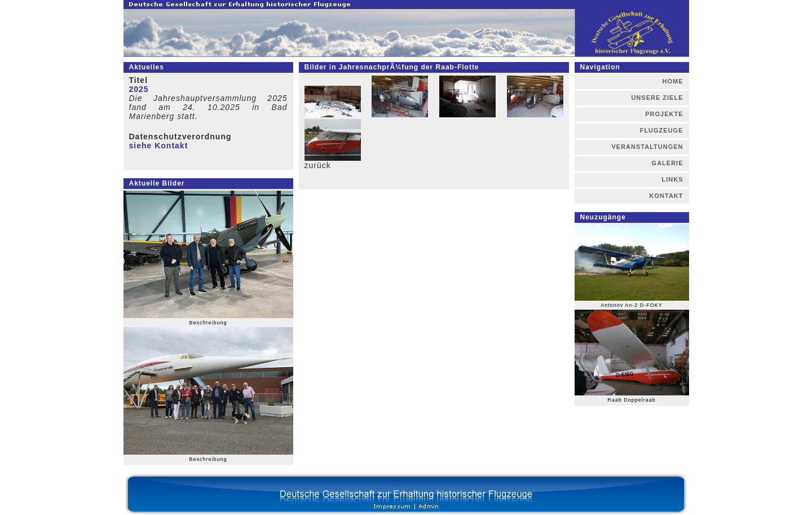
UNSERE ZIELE (657, 98)
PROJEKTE (664, 114)
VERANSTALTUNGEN (647, 147)
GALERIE (668, 163)
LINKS (673, 179)
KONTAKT (667, 196)
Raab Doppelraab (632, 400)
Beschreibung (208, 323)
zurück (318, 165)
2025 (139, 89)
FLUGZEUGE (662, 130)
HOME (673, 81)
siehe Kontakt (159, 146)
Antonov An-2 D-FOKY (632, 305)
